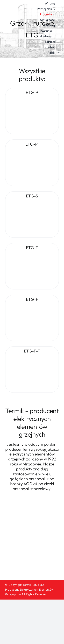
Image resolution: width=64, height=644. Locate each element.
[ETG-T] (32, 253)
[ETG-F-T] (32, 357)
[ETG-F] (32, 305)
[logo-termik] (18, 25)
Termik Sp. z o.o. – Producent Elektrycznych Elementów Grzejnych (29, 589)
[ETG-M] (32, 150)
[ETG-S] (32, 201)
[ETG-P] (32, 98)
